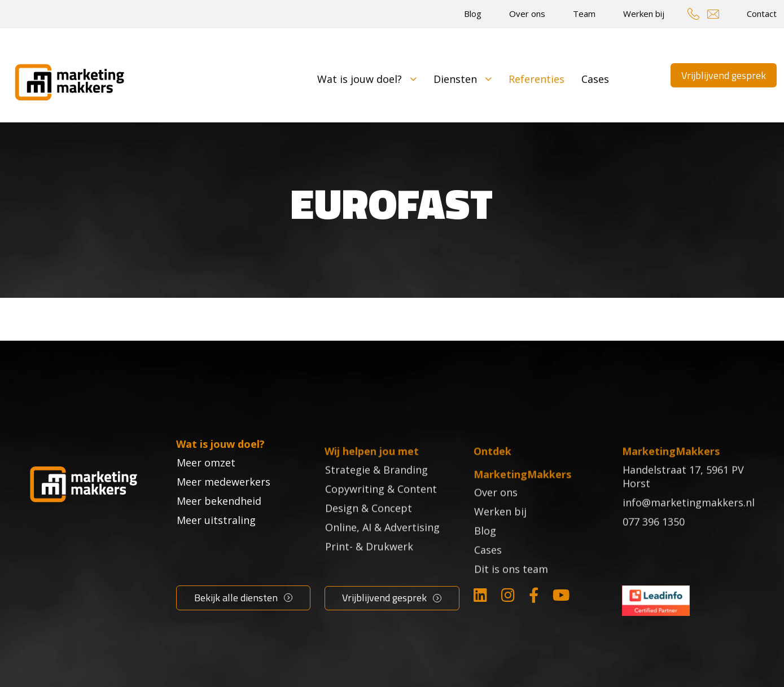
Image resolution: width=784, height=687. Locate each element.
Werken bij (644, 14)
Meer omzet (206, 486)
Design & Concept (369, 525)
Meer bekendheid (219, 525)
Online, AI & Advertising (382, 544)
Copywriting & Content (381, 505)
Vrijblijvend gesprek (724, 75)
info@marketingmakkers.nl (689, 519)
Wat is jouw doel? (367, 79)
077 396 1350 (654, 538)
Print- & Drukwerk (369, 563)
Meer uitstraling (216, 544)
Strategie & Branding (376, 486)
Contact (762, 14)
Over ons (527, 14)
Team (584, 14)
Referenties (536, 79)
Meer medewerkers (224, 505)
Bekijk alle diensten (236, 598)
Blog (473, 14)
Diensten (463, 79)
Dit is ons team (511, 586)
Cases (595, 79)
